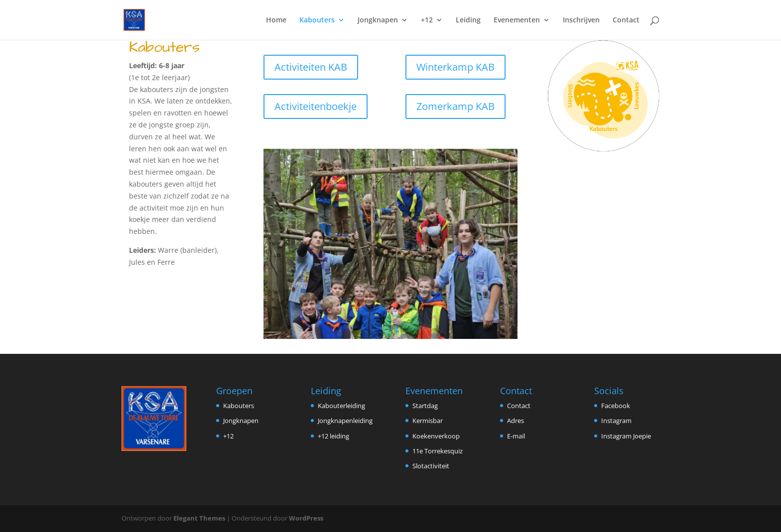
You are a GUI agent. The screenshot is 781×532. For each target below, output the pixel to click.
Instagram (616, 421)
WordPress (306, 518)
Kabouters (317, 20)
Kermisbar (428, 421)
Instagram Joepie (626, 436)
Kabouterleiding (341, 406)
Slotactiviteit (431, 466)
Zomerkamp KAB (456, 106)
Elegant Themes (199, 518)
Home (276, 20)
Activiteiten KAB (311, 67)
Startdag (425, 406)
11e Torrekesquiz (438, 451)
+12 (427, 20)
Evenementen (517, 20)
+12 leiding (333, 436)
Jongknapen (378, 20)
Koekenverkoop (436, 436)
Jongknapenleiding (345, 421)
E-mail (516, 436)
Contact (626, 20)
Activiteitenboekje (316, 106)
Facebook (616, 406)
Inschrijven (581, 20)
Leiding (468, 20)
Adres (516, 421)
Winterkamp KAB (456, 67)
